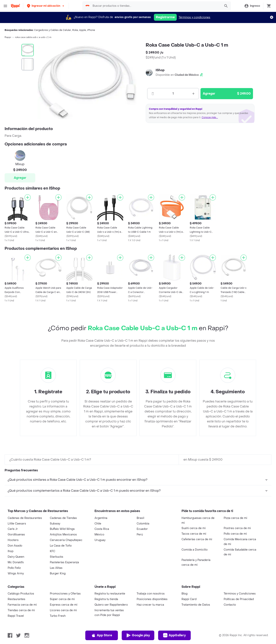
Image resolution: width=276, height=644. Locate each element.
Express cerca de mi (64, 605)
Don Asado (15, 546)
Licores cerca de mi (63, 610)
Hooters (13, 540)
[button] (46, 6)
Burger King (58, 573)
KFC (53, 551)
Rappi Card (189, 599)
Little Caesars (17, 524)
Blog (184, 594)
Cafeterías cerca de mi (197, 539)
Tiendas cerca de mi (21, 610)
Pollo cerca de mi (235, 534)
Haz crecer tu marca (150, 605)
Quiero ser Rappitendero (111, 605)
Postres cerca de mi (237, 528)
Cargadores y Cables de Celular (53, 30)
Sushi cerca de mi (194, 528)
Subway (55, 524)
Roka (75, 30)
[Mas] (193, 94)
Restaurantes (16, 599)
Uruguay (100, 540)
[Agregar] (28, 197)
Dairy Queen (16, 557)
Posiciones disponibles (152, 599)
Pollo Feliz (14, 568)
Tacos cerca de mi (194, 534)
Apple (83, 30)
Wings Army (16, 573)
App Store (102, 635)
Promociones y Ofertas (65, 594)
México (99, 535)
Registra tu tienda (106, 599)
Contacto (230, 605)
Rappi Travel (16, 616)
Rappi (8, 37)
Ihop (11, 551)
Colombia (143, 524)
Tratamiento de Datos (196, 605)
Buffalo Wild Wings (62, 529)
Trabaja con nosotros (151, 594)
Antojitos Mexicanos (63, 535)
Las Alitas (56, 568)
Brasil (140, 518)
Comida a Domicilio (195, 550)
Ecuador (142, 529)
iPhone (91, 30)
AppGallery (174, 635)
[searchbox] (156, 6)
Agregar (20, 178)
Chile (98, 524)
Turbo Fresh (58, 616)
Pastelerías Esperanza (64, 562)
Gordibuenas (16, 535)
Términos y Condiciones (240, 594)
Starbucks (57, 557)
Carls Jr (13, 529)
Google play (138, 635)
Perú (140, 535)
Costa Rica (102, 529)
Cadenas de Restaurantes (25, 518)
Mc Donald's (16, 562)
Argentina (101, 518)
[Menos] (153, 94)
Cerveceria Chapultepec (66, 540)
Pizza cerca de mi (235, 518)
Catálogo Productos (21, 594)
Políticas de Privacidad (239, 599)
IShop (160, 70)
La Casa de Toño (61, 546)
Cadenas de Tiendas (63, 518)
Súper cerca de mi (62, 599)
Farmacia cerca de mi (22, 605)
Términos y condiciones (194, 17)
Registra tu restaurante (110, 594)
